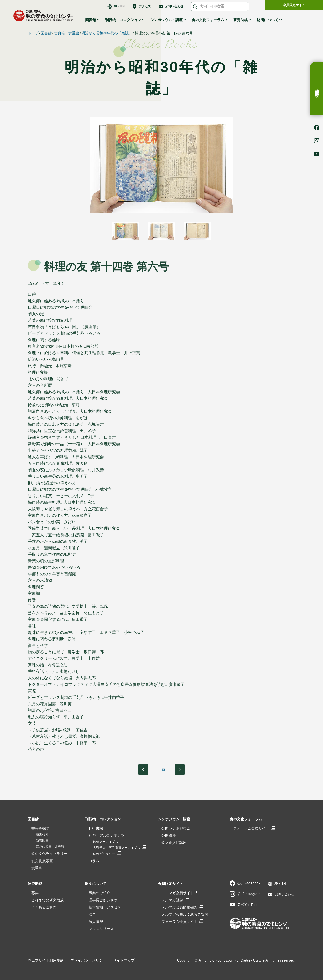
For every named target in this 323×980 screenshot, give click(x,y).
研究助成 (240, 20)
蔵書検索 (317, 89)
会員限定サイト (294, 5)
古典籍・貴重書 (67, 33)
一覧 (161, 769)
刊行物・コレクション (123, 20)
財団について (268, 20)
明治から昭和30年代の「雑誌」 (107, 33)
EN (123, 6)
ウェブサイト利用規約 (46, 960)
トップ (33, 33)
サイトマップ (124, 960)
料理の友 (142, 33)
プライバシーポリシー (88, 960)
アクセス (145, 6)
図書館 (91, 20)
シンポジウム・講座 (166, 20)
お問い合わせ (174, 6)
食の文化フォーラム (208, 20)
